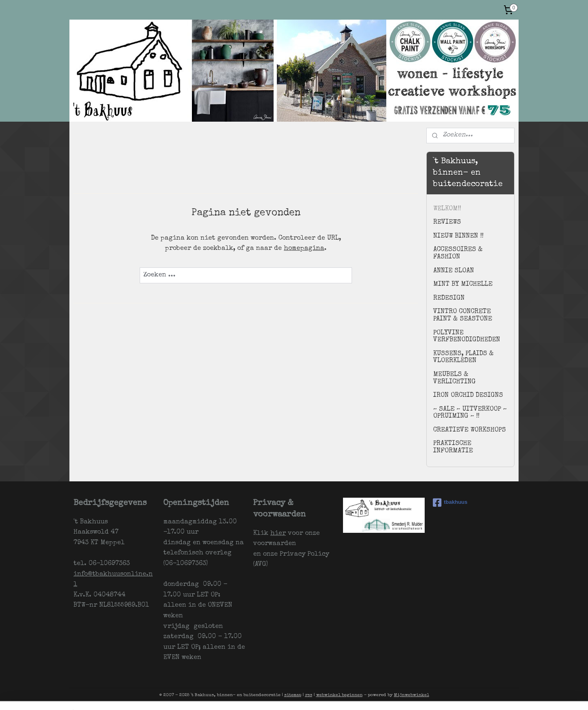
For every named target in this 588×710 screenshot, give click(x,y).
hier (278, 534)
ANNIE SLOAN (454, 271)
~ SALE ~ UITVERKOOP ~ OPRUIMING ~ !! (470, 413)
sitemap (293, 695)
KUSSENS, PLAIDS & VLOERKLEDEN (463, 358)
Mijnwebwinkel (412, 695)
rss (309, 695)
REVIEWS (447, 223)
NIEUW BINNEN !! (458, 236)
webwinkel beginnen (339, 695)
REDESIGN (449, 298)
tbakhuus (450, 503)
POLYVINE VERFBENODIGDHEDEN (467, 337)
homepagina (304, 249)
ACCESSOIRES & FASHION (458, 254)
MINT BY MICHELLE (463, 285)
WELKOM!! (447, 209)
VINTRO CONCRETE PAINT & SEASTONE (463, 316)
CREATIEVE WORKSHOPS (470, 430)
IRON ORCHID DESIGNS (468, 396)
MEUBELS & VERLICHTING (454, 378)
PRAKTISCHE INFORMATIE (453, 447)
